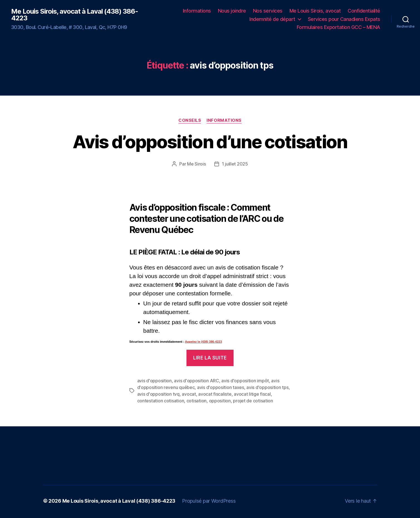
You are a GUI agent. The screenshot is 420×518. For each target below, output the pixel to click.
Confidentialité (364, 11)
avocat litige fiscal (252, 394)
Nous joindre (232, 11)
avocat (189, 394)
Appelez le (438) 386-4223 (204, 342)
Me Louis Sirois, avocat (315, 11)
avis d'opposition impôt (245, 381)
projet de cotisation (253, 401)
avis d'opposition (154, 381)
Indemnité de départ (272, 19)
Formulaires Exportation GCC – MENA (338, 27)
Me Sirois (197, 164)
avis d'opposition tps (267, 387)
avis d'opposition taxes (221, 387)
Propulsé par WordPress (209, 501)
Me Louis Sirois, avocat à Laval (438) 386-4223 (75, 15)
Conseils (190, 120)
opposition (220, 401)
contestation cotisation (161, 401)
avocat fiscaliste (215, 394)
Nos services (268, 11)
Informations (197, 11)
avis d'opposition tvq (158, 394)
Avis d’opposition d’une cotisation (210, 142)
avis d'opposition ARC (196, 381)
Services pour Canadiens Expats (344, 19)
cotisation (197, 401)
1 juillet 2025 (235, 164)
